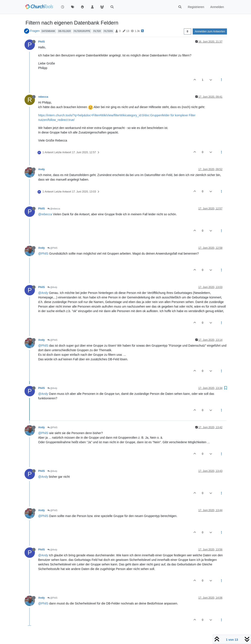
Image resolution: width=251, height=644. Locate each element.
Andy (42, 169)
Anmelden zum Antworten (210, 31)
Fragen (35, 31)
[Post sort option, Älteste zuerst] (187, 31)
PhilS (42, 42)
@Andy (52, 287)
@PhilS (52, 248)
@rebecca (54, 209)
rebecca (43, 97)
